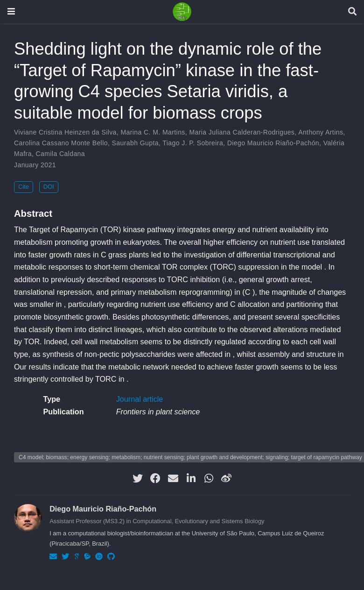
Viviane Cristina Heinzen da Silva (65, 132)
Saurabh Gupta (135, 143)
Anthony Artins (321, 132)
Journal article (140, 399)
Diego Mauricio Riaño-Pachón (273, 143)
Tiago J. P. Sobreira (193, 143)
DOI (49, 187)
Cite (24, 187)
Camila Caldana (61, 154)
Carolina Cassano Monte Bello (61, 143)
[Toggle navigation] (11, 11)
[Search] (352, 12)
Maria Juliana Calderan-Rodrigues (242, 132)
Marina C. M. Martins (153, 132)
